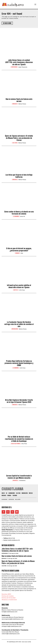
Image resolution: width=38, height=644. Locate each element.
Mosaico (15, 104)
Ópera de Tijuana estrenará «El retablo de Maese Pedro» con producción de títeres (19, 138)
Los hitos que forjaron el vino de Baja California (19, 176)
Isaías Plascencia (23, 67)
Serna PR (23, 216)
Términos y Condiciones (9, 600)
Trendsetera (22, 480)
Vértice (16, 290)
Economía (16, 216)
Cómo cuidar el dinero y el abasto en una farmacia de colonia (19, 213)
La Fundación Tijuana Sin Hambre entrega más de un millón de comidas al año (19, 324)
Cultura (15, 143)
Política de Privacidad (9, 598)
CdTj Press (22, 290)
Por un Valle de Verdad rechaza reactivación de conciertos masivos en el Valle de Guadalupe (19, 439)
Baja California (16, 444)
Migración (15, 329)
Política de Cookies (8, 596)
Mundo (17, 253)
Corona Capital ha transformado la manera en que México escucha (19, 477)
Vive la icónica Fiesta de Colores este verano (19, 100)
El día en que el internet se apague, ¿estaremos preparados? (19, 249)
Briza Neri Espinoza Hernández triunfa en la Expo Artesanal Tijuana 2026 (19, 401)
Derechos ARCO (6, 594)
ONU (22, 253)
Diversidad (14, 67)
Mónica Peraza (22, 104)
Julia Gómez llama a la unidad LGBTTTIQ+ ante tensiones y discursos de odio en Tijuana (19, 62)
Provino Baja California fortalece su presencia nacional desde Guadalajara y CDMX (19, 363)
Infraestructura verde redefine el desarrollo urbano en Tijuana (19, 286)
